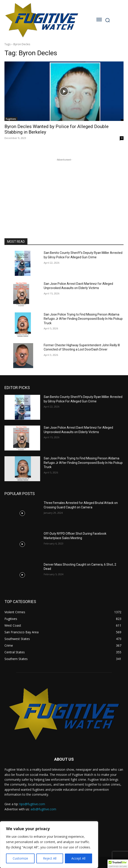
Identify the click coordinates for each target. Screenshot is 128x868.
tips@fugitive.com (32, 804)
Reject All (50, 858)
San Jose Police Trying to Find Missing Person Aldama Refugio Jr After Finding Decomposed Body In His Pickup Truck (83, 319)
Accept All (78, 858)
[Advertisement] (64, 190)
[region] (49, 845)
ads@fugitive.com (43, 809)
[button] (118, 864)
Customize (20, 858)
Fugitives (11, 119)
